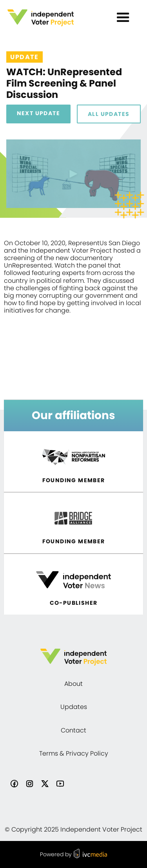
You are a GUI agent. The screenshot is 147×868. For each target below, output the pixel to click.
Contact (73, 730)
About (73, 684)
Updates (74, 707)
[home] (53, 18)
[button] (123, 18)
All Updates (109, 114)
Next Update (38, 113)
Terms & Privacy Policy (74, 753)
